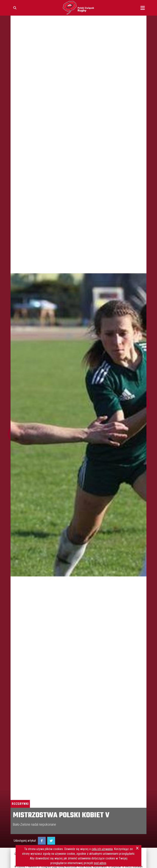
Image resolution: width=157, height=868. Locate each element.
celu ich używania (102, 849)
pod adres (100, 863)
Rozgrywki (20, 804)
